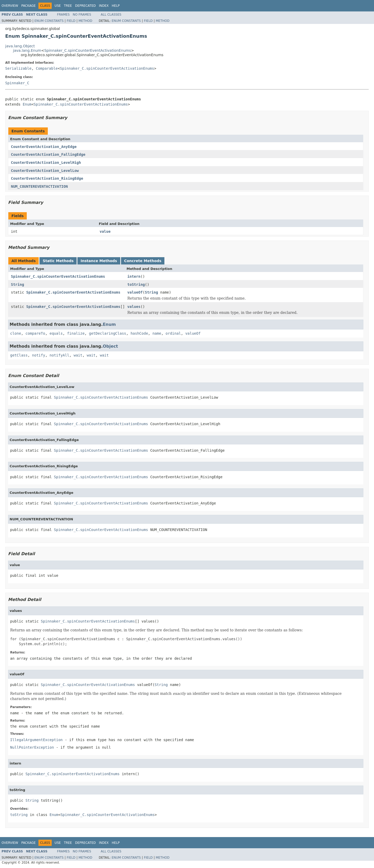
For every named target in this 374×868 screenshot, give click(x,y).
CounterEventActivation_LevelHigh (46, 163)
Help (116, 6)
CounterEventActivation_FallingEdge (48, 154)
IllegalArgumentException (36, 740)
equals (56, 333)
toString (136, 284)
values (134, 307)
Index (104, 6)
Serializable (18, 68)
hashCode (139, 333)
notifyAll (59, 355)
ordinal (173, 333)
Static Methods (58, 261)
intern (134, 276)
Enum (27, 104)
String (18, 284)
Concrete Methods (143, 261)
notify (39, 355)
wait (78, 355)
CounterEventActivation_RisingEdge (47, 178)
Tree (68, 6)
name (157, 333)
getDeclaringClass (107, 333)
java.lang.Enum (27, 50)
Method (85, 21)
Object (111, 346)
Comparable (47, 68)
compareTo (35, 333)
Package (28, 6)
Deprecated (85, 6)
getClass (19, 355)
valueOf (135, 292)
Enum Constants (49, 21)
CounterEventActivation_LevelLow (45, 171)
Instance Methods (99, 261)
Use (58, 6)
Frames (64, 15)
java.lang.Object (20, 46)
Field (71, 21)
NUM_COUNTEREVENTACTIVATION (39, 186)
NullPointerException (32, 747)
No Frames (82, 15)
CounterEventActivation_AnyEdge (44, 147)
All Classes (111, 15)
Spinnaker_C (17, 83)
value (105, 231)
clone (16, 333)
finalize (76, 333)
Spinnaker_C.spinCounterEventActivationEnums (88, 50)
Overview (10, 6)
